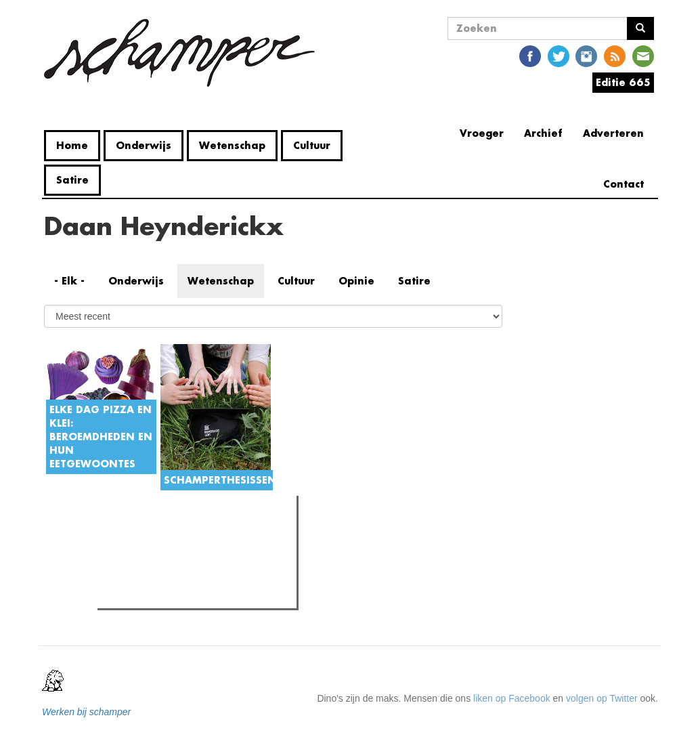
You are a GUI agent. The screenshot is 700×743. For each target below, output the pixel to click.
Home (72, 145)
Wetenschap (232, 145)
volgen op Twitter (602, 698)
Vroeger (482, 133)
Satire (72, 180)
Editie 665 (623, 82)
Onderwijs (144, 145)
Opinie (356, 281)
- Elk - (69, 281)
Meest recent (217, 536)
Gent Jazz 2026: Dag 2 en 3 (183, 564)
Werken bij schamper (86, 712)
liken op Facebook (512, 698)
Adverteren (613, 133)
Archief (543, 133)
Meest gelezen (143, 536)
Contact (624, 184)
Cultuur (312, 145)
